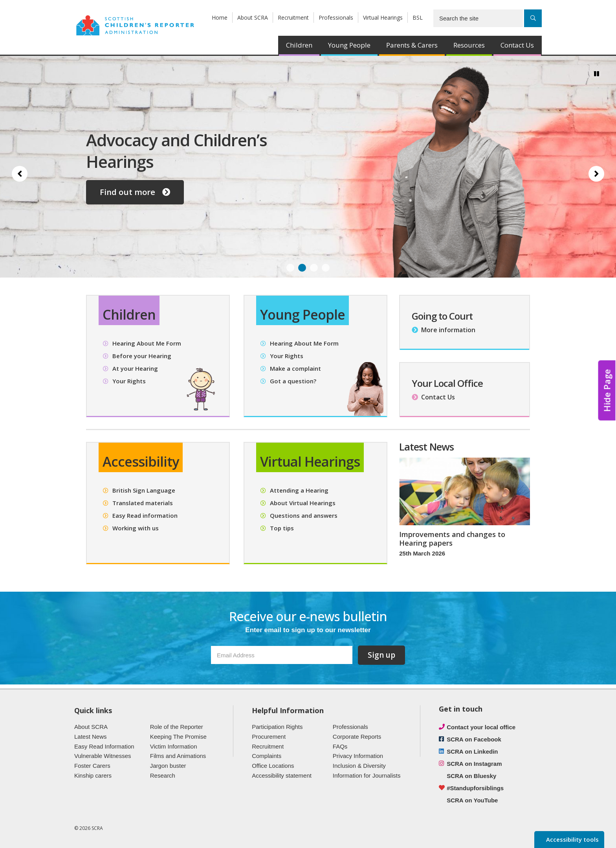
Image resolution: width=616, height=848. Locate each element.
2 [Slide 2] (302, 268)
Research (163, 775)
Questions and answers (304, 515)
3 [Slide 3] (314, 268)
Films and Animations (178, 756)
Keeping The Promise (178, 737)
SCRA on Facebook (474, 739)
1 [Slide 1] (290, 268)
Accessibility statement (282, 775)
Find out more (135, 192)
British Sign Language (144, 490)
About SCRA (253, 17)
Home (220, 17)
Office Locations (273, 766)
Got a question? (293, 381)
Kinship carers (93, 775)
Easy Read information (145, 515)
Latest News (91, 737)
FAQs (340, 746)
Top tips (282, 528)
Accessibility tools (572, 839)
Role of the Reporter (177, 727)
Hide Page (607, 390)
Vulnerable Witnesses (103, 756)
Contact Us (517, 45)
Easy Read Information (104, 746)
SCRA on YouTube (472, 800)
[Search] (533, 18)
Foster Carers (92, 766)
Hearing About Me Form (147, 343)
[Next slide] (596, 174)
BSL (418, 17)
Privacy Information (358, 756)
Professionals (336, 17)
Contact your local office (481, 727)
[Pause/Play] (596, 74)
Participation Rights (277, 727)
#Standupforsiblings (475, 788)
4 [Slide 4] (326, 268)
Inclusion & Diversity (359, 766)
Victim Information (174, 746)
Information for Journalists (367, 775)
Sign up (381, 655)
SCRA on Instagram (474, 764)
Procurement (269, 737)
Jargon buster (168, 766)
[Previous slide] (20, 174)
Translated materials (143, 503)
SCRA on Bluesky (471, 776)
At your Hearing (135, 368)
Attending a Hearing (299, 490)
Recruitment (293, 17)
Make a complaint (295, 368)
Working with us (136, 528)
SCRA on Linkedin (472, 751)
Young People (349, 45)
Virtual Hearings (383, 17)
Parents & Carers (412, 45)
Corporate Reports (357, 737)
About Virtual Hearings (303, 503)
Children (299, 45)
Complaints (267, 756)
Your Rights (129, 381)
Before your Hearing (142, 356)
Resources (469, 45)
